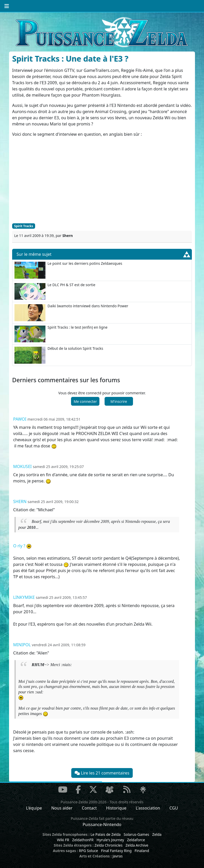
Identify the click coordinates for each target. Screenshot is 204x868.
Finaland (142, 851)
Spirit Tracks (24, 226)
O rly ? (19, 546)
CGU (174, 808)
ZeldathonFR (83, 840)
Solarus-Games (136, 834)
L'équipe (34, 808)
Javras (118, 856)
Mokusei (22, 466)
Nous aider (62, 808)
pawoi (20, 419)
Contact (89, 808)
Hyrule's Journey (110, 840)
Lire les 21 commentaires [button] (102, 773)
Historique (116, 808)
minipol (22, 645)
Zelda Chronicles (108, 845)
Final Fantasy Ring (116, 851)
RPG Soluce (88, 851)
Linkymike (24, 597)
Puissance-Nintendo (102, 824)
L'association (148, 808)
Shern (20, 501)
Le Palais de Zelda (105, 834)
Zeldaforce (136, 840)
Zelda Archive (137, 845)
